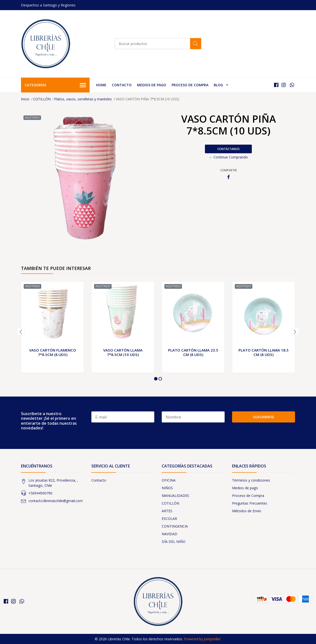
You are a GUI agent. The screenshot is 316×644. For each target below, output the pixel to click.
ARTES (167, 511)
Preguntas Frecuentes (250, 503)
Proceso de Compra (190, 85)
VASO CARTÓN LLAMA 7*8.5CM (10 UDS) (123, 352)
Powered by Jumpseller (202, 639)
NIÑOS (167, 488)
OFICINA (169, 480)
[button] (156, 379)
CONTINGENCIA (175, 526)
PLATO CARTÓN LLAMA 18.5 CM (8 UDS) (264, 352)
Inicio (25, 99)
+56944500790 (40, 493)
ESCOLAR (169, 519)
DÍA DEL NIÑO (174, 542)
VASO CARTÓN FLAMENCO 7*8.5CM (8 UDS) (53, 352)
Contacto (122, 85)
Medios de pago (152, 85)
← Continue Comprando (228, 157)
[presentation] (21, 332)
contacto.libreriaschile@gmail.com (56, 501)
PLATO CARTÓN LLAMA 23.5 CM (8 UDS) (193, 352)
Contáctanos (228, 149)
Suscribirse (264, 417)
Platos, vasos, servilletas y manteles (83, 99)
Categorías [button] (55, 85)
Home (101, 85)
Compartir (228, 170)
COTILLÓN (42, 99)
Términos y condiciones (251, 480)
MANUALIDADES (175, 496)
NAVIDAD (169, 534)
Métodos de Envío (247, 511)
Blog (218, 85)
